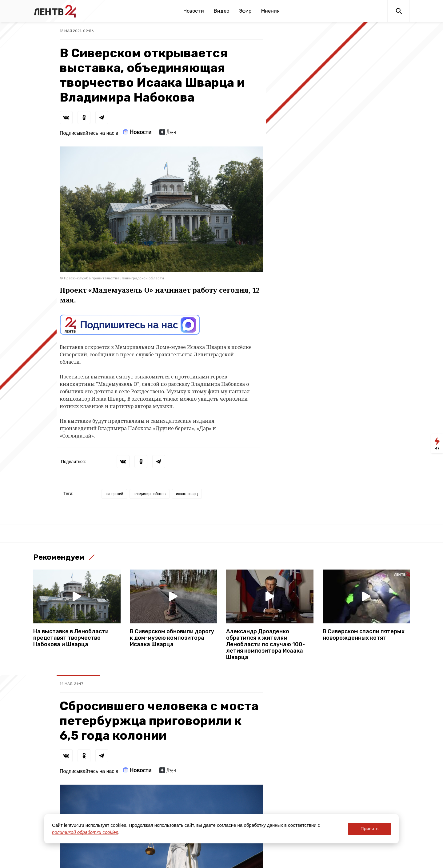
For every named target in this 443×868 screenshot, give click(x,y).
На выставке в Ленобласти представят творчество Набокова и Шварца (71, 638)
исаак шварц (187, 494)
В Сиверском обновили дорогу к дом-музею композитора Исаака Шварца (172, 638)
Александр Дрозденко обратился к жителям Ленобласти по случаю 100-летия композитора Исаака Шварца (265, 644)
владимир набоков (150, 494)
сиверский (114, 494)
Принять (370, 828)
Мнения (270, 11)
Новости (194, 11)
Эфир (245, 11)
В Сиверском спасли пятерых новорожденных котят (364, 635)
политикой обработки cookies (85, 832)
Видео (221, 11)
